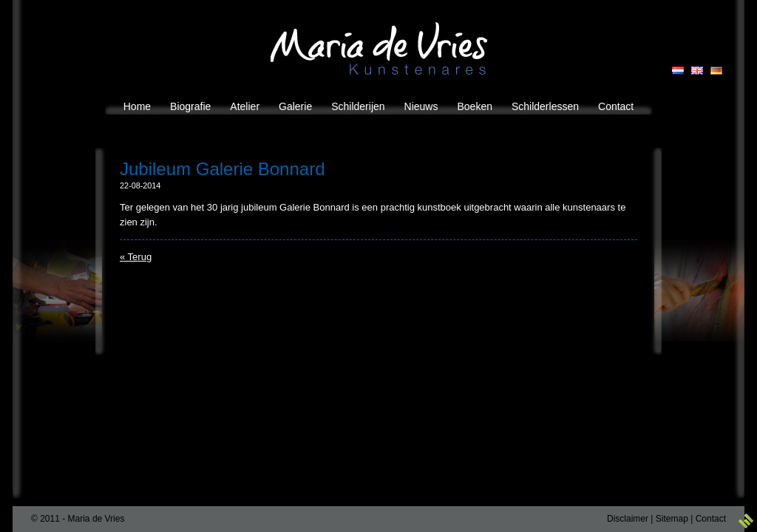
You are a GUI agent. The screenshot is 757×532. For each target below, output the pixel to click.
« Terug (136, 257)
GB (716, 71)
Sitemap (672, 519)
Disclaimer (628, 519)
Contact (711, 519)
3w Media (746, 521)
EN (697, 71)
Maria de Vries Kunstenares (379, 48)
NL (678, 71)
